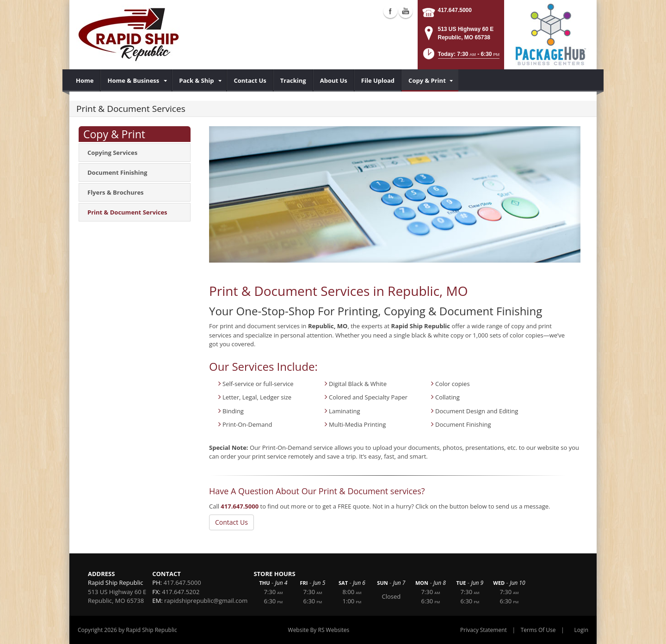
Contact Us (231, 522)
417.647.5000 (455, 10)
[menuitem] (85, 80)
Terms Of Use (538, 630)
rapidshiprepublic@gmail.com (206, 601)
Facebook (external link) (390, 11)
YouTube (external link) (406, 11)
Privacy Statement (484, 630)
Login (581, 630)
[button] (460, 57)
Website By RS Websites (319, 630)
